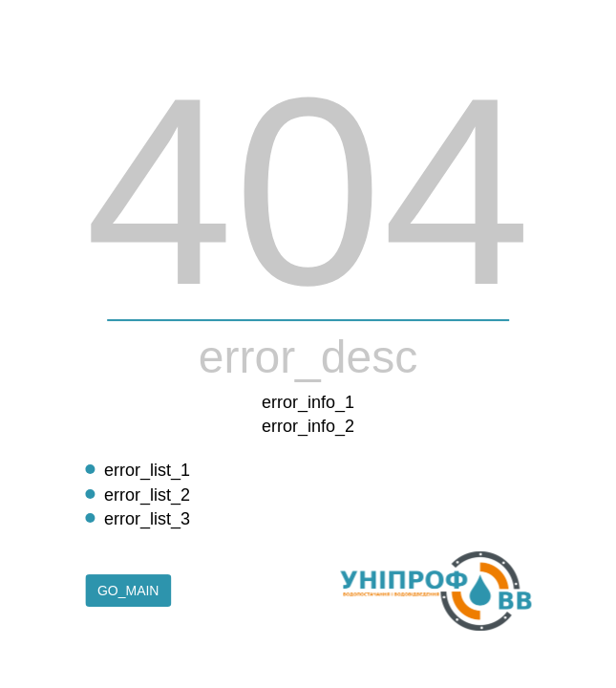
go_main (128, 591)
